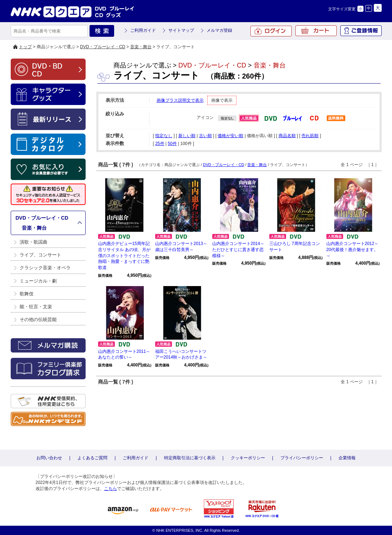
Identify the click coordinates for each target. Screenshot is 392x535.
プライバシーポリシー (302, 458)
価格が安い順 (230, 136)
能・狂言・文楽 (36, 307)
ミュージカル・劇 (38, 281)
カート (316, 31)
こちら (111, 489)
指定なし (164, 136)
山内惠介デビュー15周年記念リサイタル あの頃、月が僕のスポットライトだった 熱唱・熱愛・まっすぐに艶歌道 (126, 256)
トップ (25, 47)
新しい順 (187, 136)
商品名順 (287, 136)
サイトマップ (181, 30)
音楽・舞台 (141, 47)
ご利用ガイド (143, 30)
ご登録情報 (361, 31)
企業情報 (347, 458)
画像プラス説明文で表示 (180, 100)
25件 (160, 144)
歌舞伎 (27, 294)
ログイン (271, 31)
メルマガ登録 (219, 30)
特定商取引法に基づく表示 (190, 458)
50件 (172, 144)
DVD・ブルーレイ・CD (103, 47)
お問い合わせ (49, 458)
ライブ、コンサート (40, 255)
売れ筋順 (310, 136)
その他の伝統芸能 (38, 319)
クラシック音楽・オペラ (45, 268)
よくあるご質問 (92, 458)
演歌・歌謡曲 (34, 242)
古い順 (205, 136)
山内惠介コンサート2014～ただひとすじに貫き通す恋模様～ (238, 250)
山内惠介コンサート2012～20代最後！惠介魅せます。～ (353, 250)
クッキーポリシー (248, 458)
